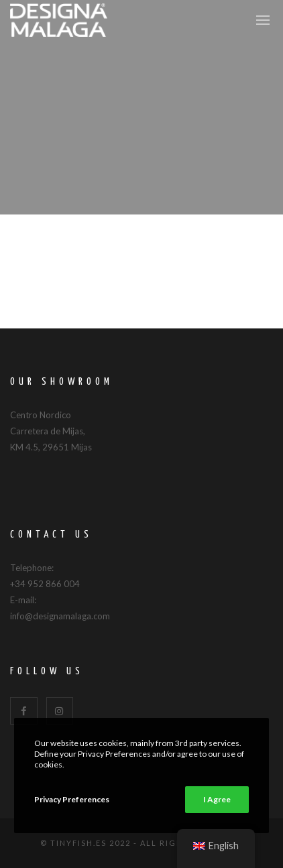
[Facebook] (24, 711)
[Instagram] (60, 711)
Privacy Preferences (72, 799)
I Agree (217, 799)
